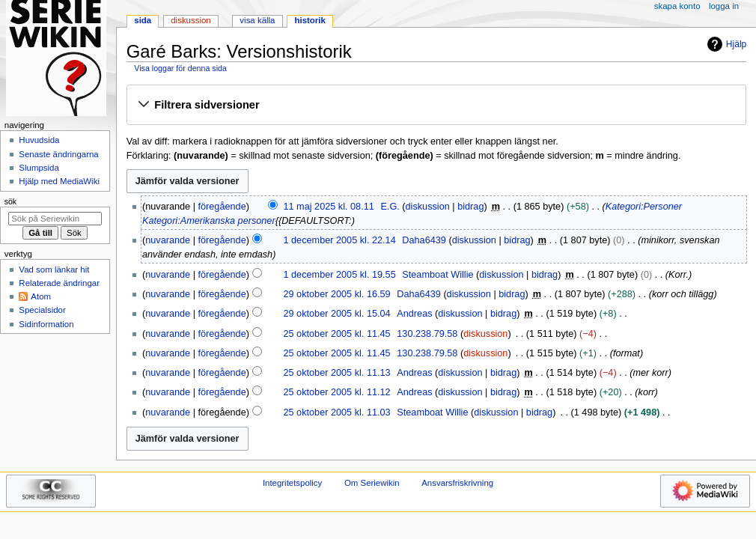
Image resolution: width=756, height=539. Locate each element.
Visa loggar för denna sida (180, 68)
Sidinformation (46, 324)
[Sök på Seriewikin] (55, 219)
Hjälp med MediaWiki (59, 181)
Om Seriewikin (372, 483)
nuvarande (168, 240)
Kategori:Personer (644, 207)
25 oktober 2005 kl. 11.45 (336, 334)
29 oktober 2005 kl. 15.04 (336, 314)
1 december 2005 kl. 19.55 (339, 275)
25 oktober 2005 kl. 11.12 (336, 392)
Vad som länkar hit (54, 269)
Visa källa (257, 20)
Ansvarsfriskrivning (457, 483)
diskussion (428, 207)
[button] (436, 106)
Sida (143, 20)
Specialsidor (42, 310)
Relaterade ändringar (59, 283)
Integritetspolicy (292, 483)
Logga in (724, 6)
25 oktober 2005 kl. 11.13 (336, 373)
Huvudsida (39, 140)
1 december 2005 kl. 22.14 (339, 240)
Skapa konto (677, 6)
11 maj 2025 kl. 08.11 (328, 207)
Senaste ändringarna (58, 154)
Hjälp (725, 44)
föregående (222, 207)
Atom (41, 296)
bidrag (470, 207)
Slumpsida (39, 168)
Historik (310, 20)
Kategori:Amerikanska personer (209, 221)
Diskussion (190, 20)
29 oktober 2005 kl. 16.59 (336, 294)
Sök (10, 201)
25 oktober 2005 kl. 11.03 (336, 412)
